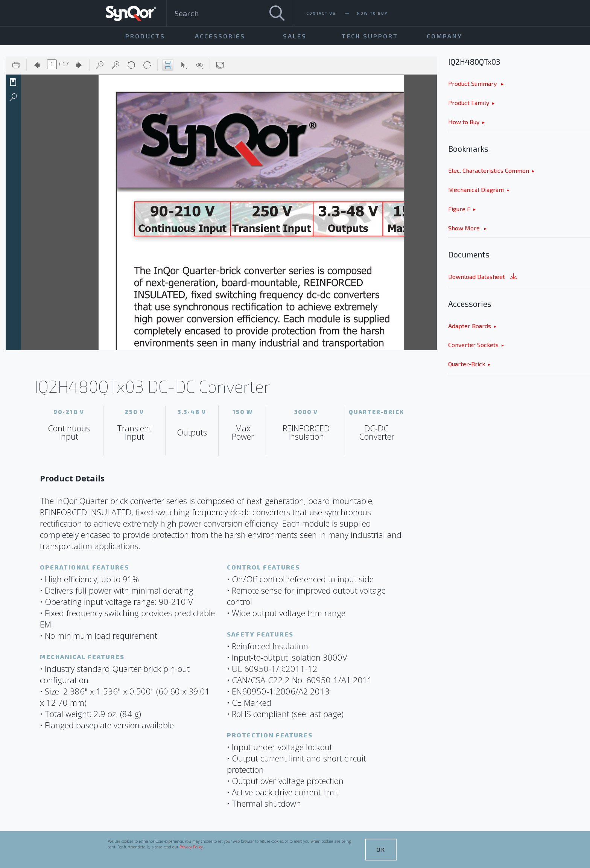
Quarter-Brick (467, 364)
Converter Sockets (473, 345)
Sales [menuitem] (295, 36)
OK (381, 849)
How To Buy (372, 13)
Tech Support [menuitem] (370, 36)
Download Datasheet (483, 277)
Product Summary (473, 83)
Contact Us (321, 13)
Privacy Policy (191, 847)
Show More (465, 228)
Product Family (469, 103)
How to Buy (464, 122)
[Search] (277, 13)
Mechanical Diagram (476, 190)
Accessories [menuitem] (220, 36)
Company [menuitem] (445, 36)
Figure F (459, 209)
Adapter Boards (470, 326)
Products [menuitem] (145, 36)
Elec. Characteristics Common (489, 170)
